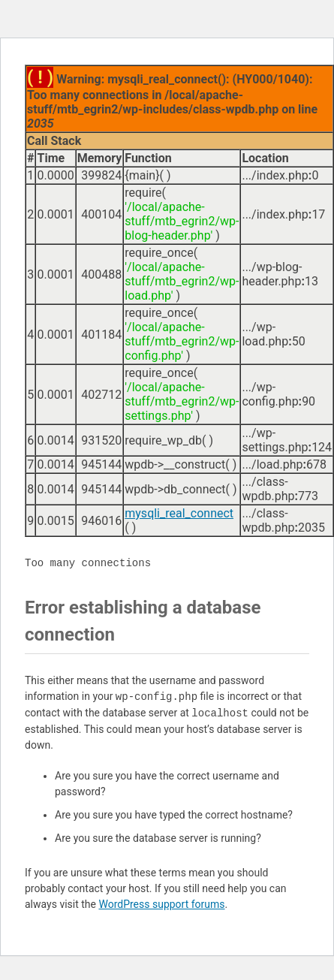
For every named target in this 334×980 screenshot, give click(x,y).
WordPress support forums (161, 904)
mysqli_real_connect (179, 513)
